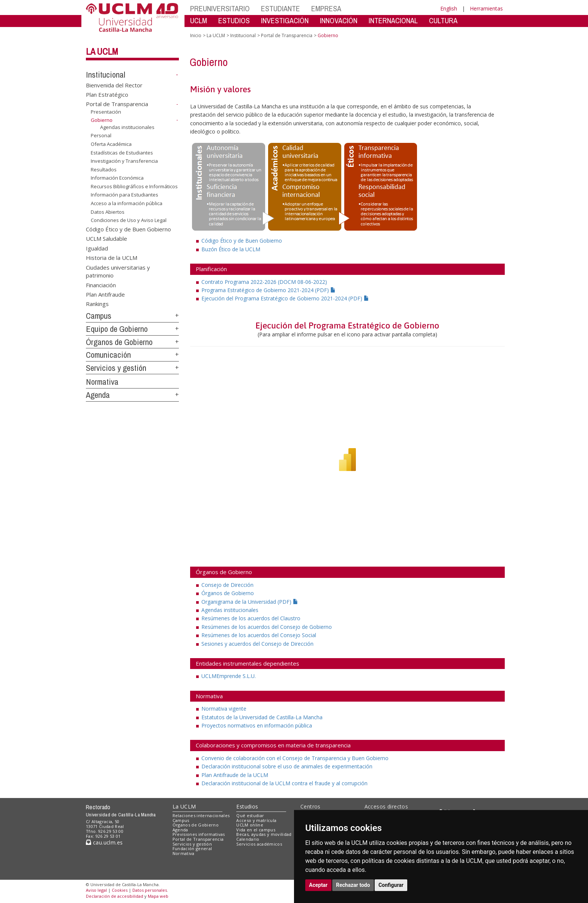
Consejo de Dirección (227, 585)
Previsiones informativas (199, 834)
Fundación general (192, 848)
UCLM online (250, 825)
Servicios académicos (259, 844)
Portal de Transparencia (117, 104)
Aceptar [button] (318, 885)
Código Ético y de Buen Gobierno (128, 229)
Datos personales (150, 890)
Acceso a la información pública (127, 203)
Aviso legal (96, 890)
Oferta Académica (111, 144)
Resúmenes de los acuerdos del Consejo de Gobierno (267, 627)
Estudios (247, 806)
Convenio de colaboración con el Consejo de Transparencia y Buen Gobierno (295, 758)
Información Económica (117, 178)
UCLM (199, 20)
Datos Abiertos (108, 211)
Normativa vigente (224, 709)
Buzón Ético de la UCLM (231, 249)
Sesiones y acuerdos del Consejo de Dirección (257, 644)
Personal (101, 135)
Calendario (248, 839)
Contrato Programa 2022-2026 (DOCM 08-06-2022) (264, 282)
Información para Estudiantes (124, 195)
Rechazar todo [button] (353, 885)
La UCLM (102, 51)
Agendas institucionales (127, 127)
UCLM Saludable (106, 238)
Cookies (120, 890)
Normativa (102, 382)
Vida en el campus (256, 830)
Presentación (106, 112)
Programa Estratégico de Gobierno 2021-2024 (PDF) (268, 290)
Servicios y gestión (116, 368)
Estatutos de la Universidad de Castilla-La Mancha (262, 717)
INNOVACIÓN (339, 20)
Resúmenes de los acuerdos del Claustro (251, 618)
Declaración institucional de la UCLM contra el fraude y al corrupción (284, 783)
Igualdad (97, 248)
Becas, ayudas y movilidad (264, 834)
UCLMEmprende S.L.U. (229, 676)
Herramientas (486, 8)
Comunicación (108, 355)
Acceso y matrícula (256, 820)
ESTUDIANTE (280, 8)
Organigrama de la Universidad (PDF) (250, 602)
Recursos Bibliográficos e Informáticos (134, 186)
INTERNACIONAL (393, 20)
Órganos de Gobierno (119, 342)
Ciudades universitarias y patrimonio (118, 271)
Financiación (101, 285)
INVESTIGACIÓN (285, 20)
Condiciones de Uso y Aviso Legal (129, 220)
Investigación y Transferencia (124, 161)
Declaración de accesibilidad (115, 896)
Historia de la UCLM (112, 258)
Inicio (196, 35)
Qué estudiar (250, 815)
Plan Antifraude (105, 294)
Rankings (97, 304)
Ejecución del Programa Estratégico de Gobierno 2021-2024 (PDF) (285, 298)
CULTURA (443, 20)
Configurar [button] (391, 885)
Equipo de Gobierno (117, 329)
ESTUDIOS (234, 20)
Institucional (106, 75)
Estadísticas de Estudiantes (122, 153)
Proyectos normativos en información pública (257, 725)
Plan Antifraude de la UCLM (235, 775)
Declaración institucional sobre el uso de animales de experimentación (287, 766)
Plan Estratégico (107, 94)
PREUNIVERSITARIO (220, 8)
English (449, 8)
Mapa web (158, 896)
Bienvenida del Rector (114, 85)
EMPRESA (326, 8)
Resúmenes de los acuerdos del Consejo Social (259, 635)
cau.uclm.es (104, 842)
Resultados (104, 169)
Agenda (98, 395)
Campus (99, 316)
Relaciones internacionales (201, 815)
